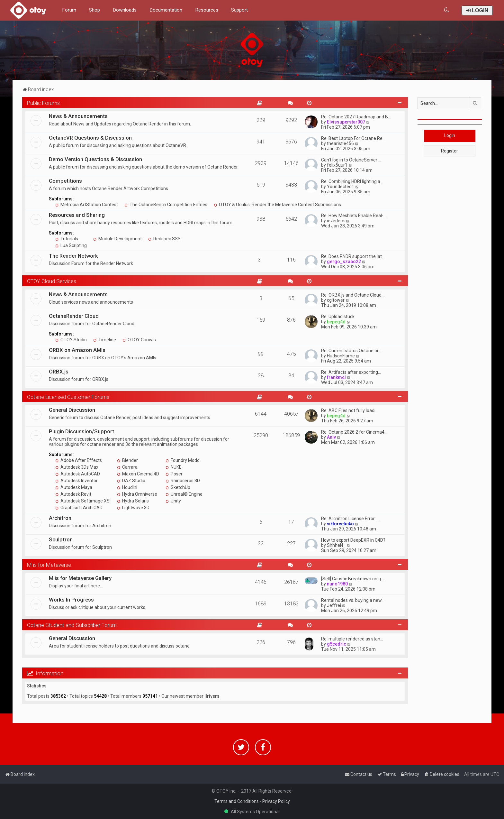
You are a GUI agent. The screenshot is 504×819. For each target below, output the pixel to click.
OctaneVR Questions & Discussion (90, 138)
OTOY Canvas (139, 340)
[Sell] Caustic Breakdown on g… (352, 579)
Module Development (117, 239)
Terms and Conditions (237, 801)
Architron (60, 518)
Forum (69, 10)
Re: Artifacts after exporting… (351, 372)
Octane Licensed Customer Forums (68, 397)
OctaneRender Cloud (74, 316)
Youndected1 (341, 187)
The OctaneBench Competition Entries (166, 205)
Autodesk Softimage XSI (83, 501)
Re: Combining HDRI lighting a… (352, 181)
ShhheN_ (336, 545)
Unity (173, 501)
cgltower (336, 300)
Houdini (127, 487)
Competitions (65, 181)
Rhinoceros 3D (183, 481)
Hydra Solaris (133, 501)
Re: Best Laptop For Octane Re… (353, 138)
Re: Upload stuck (338, 317)
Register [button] (450, 151)
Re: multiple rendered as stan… (352, 639)
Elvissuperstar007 (346, 122)
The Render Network (73, 256)
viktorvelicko (340, 524)
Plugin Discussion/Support (81, 431)
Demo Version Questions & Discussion (95, 159)
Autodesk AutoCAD (78, 474)
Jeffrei (334, 605)
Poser (174, 474)
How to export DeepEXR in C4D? (353, 540)
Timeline (105, 340)
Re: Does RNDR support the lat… (353, 256)
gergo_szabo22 (344, 262)
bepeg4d (336, 322)
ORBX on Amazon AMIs (77, 350)
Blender (127, 460)
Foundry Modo (183, 460)
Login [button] (450, 135)
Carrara (127, 467)
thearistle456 (340, 143)
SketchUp (178, 487)
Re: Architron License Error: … (350, 519)
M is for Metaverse (49, 565)
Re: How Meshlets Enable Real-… (354, 216)
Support (239, 10)
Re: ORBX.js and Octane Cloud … (353, 295)
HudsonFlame (341, 356)
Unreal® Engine (184, 494)
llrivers (212, 696)
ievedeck (336, 221)
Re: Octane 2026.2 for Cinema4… (354, 432)
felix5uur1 (337, 165)
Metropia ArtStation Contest (87, 205)
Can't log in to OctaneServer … (351, 160)
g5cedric (337, 644)
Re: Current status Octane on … (352, 351)
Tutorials (67, 239)
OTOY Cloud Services (52, 281)
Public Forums (43, 103)
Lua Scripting (71, 245)
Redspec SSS (164, 239)
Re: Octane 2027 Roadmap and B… (356, 117)
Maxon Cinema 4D (138, 474)
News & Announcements (78, 116)
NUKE (174, 467)
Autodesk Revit (73, 494)
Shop (94, 10)
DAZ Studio (131, 481)
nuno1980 (337, 584)
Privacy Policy (276, 801)
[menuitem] (447, 10)
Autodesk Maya (74, 487)
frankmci (336, 377)
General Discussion (72, 410)
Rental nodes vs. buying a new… (353, 600)
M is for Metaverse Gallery (80, 578)
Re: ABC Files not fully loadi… (350, 410)
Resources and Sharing (77, 215)
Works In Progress (71, 600)
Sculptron (61, 539)
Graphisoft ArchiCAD (79, 508)
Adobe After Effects (79, 460)
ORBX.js (59, 372)
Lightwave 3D (133, 508)
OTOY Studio (71, 340)
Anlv (331, 437)
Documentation (166, 10)
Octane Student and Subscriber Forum (72, 625)
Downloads (125, 10)
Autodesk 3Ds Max (77, 467)
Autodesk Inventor (76, 481)
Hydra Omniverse (137, 494)
